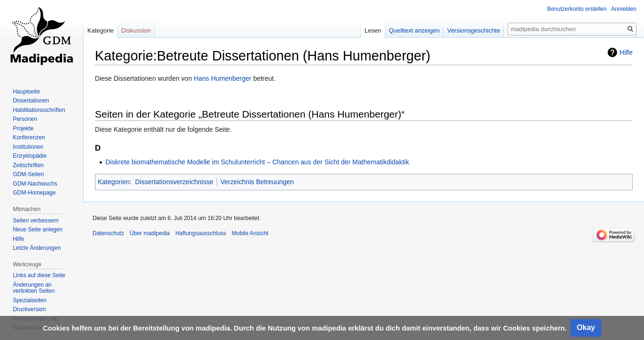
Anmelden (624, 9)
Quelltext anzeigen (415, 30)
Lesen (373, 30)
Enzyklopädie (30, 156)
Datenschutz (108, 233)
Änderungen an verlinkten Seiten (34, 288)
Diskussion (136, 30)
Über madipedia (150, 233)
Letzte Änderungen (37, 248)
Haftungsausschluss (200, 233)
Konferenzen (29, 137)
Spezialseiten (30, 300)
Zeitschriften (28, 165)
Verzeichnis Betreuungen (257, 182)
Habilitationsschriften (39, 110)
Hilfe (626, 52)
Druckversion (29, 309)
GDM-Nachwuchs (35, 184)
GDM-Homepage (34, 193)
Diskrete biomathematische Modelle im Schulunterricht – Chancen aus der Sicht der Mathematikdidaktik (257, 162)
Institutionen (28, 147)
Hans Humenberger (222, 78)
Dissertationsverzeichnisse (174, 182)
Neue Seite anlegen (38, 229)
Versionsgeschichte (474, 30)
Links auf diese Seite (39, 275)
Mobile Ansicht (250, 233)
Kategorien (114, 182)
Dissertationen (31, 101)
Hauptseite (26, 92)
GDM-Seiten (28, 174)
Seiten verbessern (36, 221)
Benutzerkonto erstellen (577, 9)
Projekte (23, 128)
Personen (25, 119)
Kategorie (101, 30)
